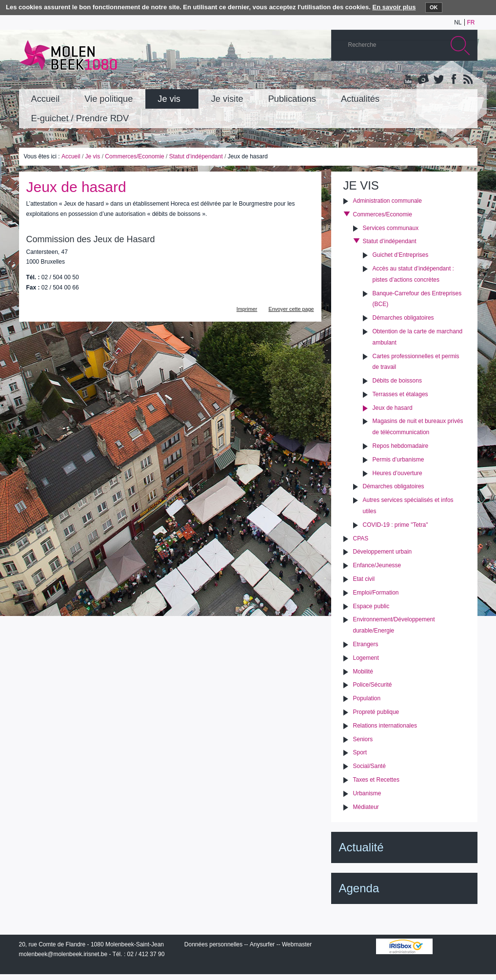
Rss (467, 80)
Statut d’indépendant (196, 156)
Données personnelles (213, 944)
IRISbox (404, 946)
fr (471, 22)
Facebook (453, 80)
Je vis (93, 156)
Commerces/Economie (134, 156)
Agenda (359, 888)
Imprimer (247, 309)
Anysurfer (262, 944)
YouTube (409, 80)
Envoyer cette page (291, 309)
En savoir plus (394, 7)
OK (434, 7)
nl (458, 22)
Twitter (438, 80)
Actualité (361, 847)
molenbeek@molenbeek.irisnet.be (63, 954)
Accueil (71, 156)
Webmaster (297, 944)
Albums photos (423, 80)
